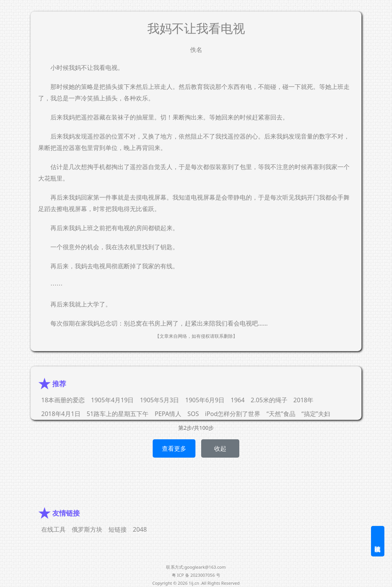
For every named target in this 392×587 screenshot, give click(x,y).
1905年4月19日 (112, 400)
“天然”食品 (281, 414)
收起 (220, 448)
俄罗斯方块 (87, 529)
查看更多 (174, 448)
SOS (193, 414)
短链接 (118, 529)
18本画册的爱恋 (63, 400)
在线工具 (53, 529)
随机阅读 (378, 541)
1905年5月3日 (159, 400)
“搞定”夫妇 (316, 414)
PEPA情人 (168, 414)
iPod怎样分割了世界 (233, 414)
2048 (140, 529)
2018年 (304, 400)
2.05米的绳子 (269, 400)
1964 (238, 400)
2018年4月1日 (61, 414)
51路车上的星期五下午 (118, 414)
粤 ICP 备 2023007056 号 (196, 575)
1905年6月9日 (205, 400)
